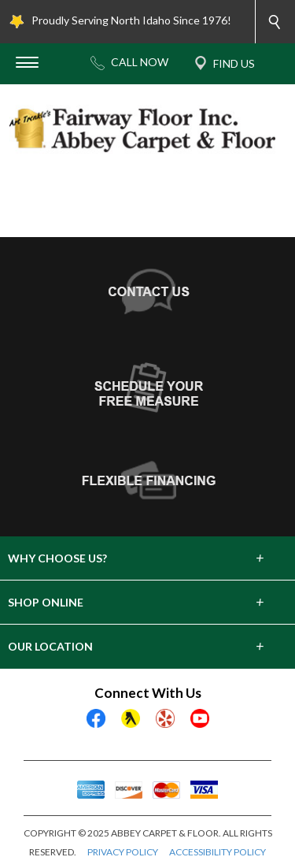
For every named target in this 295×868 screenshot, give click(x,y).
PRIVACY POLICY (123, 852)
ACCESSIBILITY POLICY (218, 852)
